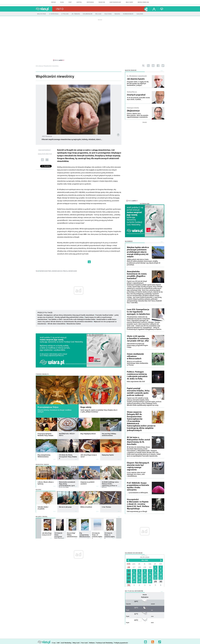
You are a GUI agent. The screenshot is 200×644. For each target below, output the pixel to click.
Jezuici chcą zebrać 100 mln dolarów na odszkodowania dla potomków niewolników (65, 322)
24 (129, 582)
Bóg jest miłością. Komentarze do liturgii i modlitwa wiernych (55, 411)
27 (134, 567)
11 (134, 574)
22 (155, 578)
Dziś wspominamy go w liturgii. (137, 511)
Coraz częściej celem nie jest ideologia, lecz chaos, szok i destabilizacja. (136, 474)
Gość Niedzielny (115, 2)
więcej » (54, 437)
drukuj (47, 160)
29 (145, 567)
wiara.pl (44, 9)
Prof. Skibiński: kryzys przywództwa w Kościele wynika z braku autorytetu (138, 486)
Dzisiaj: (145, 557)
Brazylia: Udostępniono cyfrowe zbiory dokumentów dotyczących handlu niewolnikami (66, 315)
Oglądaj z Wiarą (42, 517)
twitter (163, 66)
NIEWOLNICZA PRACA (60, 271)
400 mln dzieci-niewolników (56, 324)
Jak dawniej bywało (136, 79)
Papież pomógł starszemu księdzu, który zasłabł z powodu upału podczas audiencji (138, 392)
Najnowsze (129, 241)
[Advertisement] (100, 40)
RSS (153, 641)
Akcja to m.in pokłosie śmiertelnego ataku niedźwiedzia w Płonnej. (137, 363)
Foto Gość (84, 643)
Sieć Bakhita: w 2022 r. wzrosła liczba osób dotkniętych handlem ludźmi (72, 319)
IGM (58, 643)
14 (150, 574)
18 (134, 578)
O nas (54, 643)
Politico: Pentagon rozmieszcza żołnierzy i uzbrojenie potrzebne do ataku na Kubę (137, 375)
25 (134, 582)
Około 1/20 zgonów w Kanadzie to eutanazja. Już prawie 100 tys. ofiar (138, 338)
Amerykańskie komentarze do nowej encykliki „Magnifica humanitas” (137, 275)
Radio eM (102, 2)
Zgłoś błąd (160, 641)
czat (70, 2)
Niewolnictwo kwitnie (74, 324)
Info (60, 9)
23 (161, 578)
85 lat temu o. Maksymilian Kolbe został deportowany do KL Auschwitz (138, 441)
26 (129, 567)
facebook (158, 66)
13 (145, 574)
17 (129, 578)
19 (139, 578)
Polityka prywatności (121, 643)
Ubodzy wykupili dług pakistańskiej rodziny (69, 317)
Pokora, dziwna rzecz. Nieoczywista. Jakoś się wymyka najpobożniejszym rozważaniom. (138, 115)
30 (150, 567)
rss (148, 66)
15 (155, 574)
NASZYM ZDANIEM (131, 70)
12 (139, 574)
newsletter (153, 66)
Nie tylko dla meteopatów (134, 591)
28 (139, 567)
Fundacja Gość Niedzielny (104, 643)
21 (150, 578)
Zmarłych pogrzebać (136, 95)
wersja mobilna (143, 2)
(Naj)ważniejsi (133, 111)
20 (145, 578)
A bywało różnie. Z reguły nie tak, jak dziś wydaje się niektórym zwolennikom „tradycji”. (138, 84)
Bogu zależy (86, 407)
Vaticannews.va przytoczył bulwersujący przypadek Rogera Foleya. (137, 345)
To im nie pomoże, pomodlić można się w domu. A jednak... (138, 99)
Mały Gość (129, 2)
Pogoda (145, 595)
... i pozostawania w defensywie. (138, 493)
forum (53, 2)
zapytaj (79, 2)
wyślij (42, 160)
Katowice (145, 597)
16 (161, 574)
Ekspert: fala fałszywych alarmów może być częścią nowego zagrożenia (138, 466)
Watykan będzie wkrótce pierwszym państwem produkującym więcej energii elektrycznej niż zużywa (138, 252)
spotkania (90, 2)
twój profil (154, 9)
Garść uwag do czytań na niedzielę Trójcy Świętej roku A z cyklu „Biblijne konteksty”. (99, 411)
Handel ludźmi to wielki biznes (106, 319)
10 (129, 574)
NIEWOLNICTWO (45, 271)
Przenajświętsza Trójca (48, 407)
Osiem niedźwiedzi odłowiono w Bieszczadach (135, 356)
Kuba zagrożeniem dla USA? (136, 382)
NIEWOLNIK (73, 271)
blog (62, 2)
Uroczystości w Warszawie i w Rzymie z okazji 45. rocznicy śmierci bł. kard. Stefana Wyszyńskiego (138, 504)
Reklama (92, 643)
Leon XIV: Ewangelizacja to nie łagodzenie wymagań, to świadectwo (138, 312)
